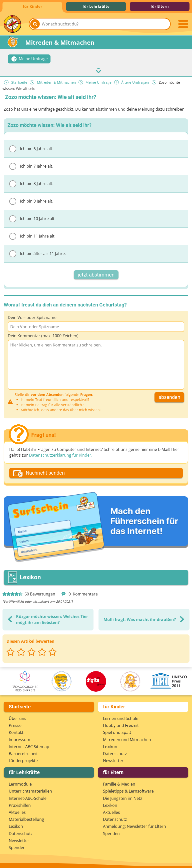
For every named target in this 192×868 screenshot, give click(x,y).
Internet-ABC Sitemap (29, 745)
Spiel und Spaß (117, 731)
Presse (15, 724)
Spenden (17, 846)
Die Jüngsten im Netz (123, 797)
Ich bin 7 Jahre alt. (31, 165)
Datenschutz (115, 752)
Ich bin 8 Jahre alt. (31, 182)
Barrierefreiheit (23, 752)
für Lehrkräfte (96, 6)
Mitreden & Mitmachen (56, 81)
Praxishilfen (20, 804)
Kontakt (16, 731)
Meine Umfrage (98, 81)
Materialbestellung (26, 818)
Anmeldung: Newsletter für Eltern (134, 825)
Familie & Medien (119, 783)
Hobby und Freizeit (121, 724)
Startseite (19, 81)
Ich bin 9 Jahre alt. (31, 200)
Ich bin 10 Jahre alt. (32, 217)
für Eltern (160, 6)
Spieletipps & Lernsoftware (128, 790)
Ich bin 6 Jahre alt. (31, 147)
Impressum (19, 738)
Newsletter (113, 759)
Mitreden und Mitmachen (127, 738)
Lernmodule (20, 783)
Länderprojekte (23, 759)
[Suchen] (35, 24)
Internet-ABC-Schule (28, 797)
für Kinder (32, 6)
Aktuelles (17, 811)
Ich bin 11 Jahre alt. (32, 235)
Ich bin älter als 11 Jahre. (37, 252)
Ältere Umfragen (135, 81)
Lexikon (110, 745)
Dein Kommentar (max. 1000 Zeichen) (43, 334)
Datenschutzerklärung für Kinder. (61, 454)
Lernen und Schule (121, 717)
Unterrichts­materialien (30, 790)
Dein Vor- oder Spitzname (32, 316)
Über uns (17, 717)
